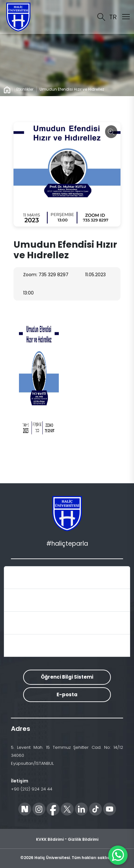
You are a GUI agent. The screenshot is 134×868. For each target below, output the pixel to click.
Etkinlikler (25, 89)
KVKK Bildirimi (50, 839)
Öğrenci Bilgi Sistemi (67, 677)
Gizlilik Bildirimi (83, 839)
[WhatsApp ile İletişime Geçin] (118, 855)
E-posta (67, 694)
